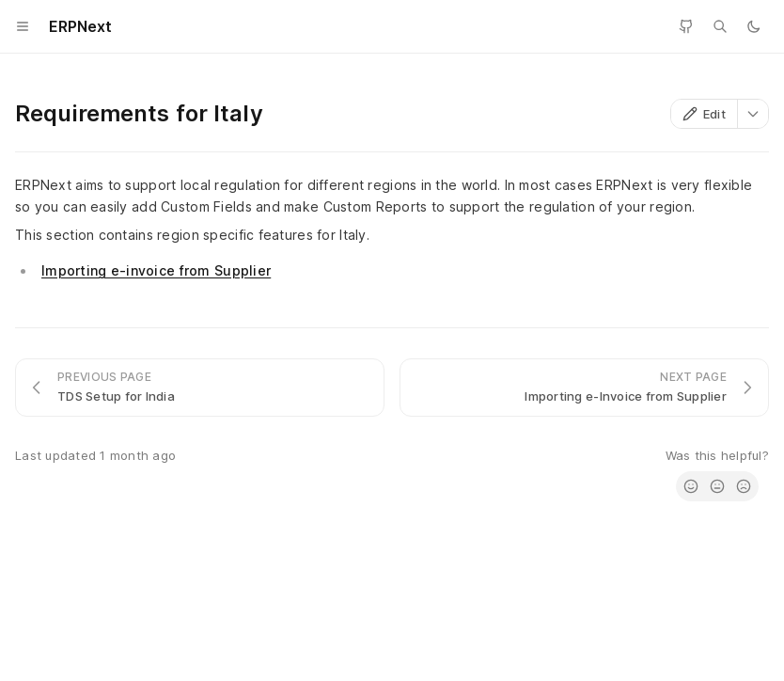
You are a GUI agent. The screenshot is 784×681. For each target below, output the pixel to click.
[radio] (691, 486)
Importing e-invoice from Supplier (156, 270)
